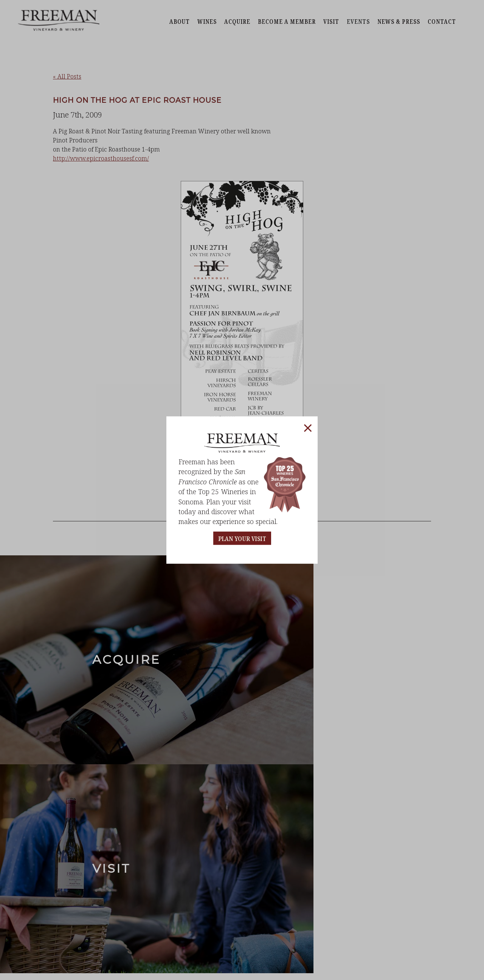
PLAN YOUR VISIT (242, 539)
